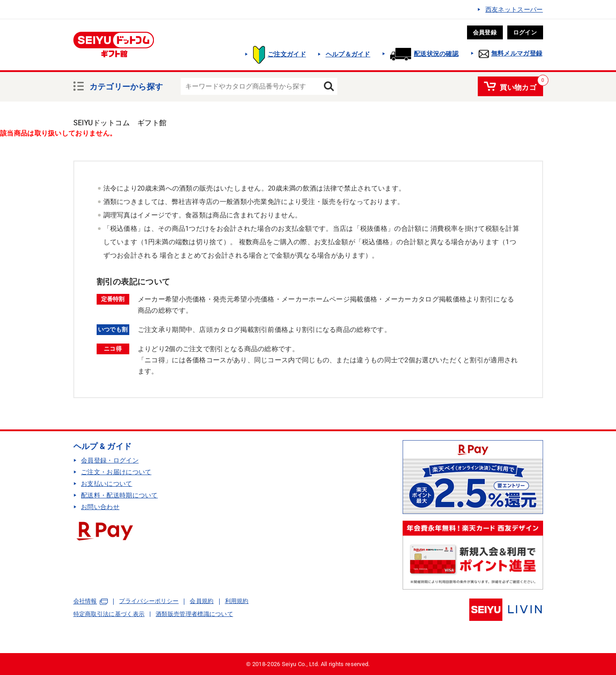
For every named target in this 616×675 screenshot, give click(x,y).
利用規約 (237, 601)
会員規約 (202, 601)
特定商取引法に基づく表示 (109, 614)
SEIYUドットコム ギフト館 (120, 123)
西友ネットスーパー (514, 9)
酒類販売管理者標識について (194, 614)
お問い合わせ (100, 507)
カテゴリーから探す (126, 85)
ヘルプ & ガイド (103, 446)
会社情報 (85, 601)
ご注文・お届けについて (116, 472)
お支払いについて (106, 484)
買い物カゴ (518, 86)
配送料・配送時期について (119, 495)
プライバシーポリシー (149, 601)
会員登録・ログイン (110, 460)
